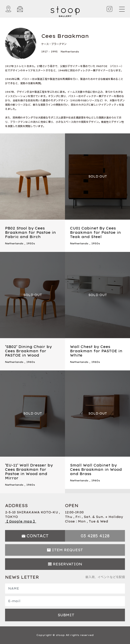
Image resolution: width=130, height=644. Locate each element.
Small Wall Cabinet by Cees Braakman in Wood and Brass (96, 470)
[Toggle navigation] (122, 9)
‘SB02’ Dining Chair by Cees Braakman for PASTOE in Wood (28, 351)
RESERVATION (68, 564)
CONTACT (38, 536)
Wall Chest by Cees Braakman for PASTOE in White (96, 351)
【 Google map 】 (21, 521)
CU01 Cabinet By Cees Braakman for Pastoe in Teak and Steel (95, 232)
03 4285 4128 (95, 536)
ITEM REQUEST (67, 550)
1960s (31, 362)
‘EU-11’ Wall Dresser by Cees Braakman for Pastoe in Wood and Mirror (29, 472)
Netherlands (14, 243)
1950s (31, 243)
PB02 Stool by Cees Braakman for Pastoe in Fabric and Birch (30, 232)
